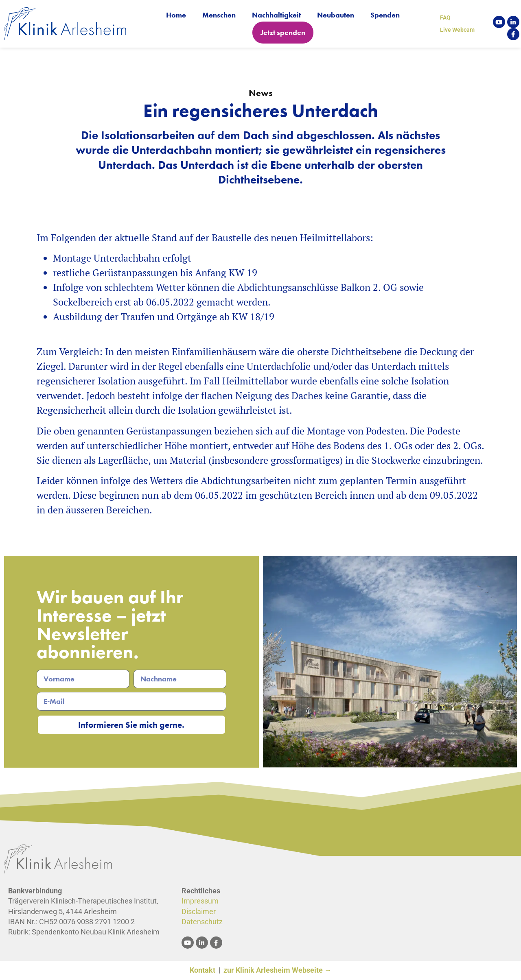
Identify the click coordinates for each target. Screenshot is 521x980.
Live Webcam (457, 30)
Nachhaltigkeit (276, 15)
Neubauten (336, 15)
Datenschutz (202, 922)
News (261, 93)
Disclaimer (199, 912)
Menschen (219, 15)
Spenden (385, 15)
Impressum (200, 901)
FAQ (445, 17)
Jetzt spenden (283, 32)
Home (176, 15)
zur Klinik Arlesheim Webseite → (278, 970)
